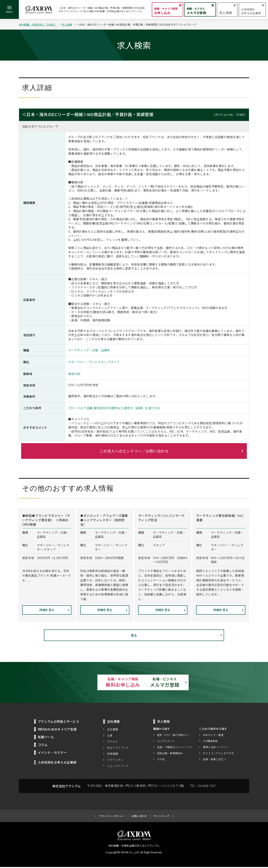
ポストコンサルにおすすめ (218, 754)
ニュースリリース (118, 767)
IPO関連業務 (210, 742)
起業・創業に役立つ (215, 760)
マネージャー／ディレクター (87, 362)
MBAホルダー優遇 (213, 736)
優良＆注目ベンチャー (216, 748)
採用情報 (113, 755)
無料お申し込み (88, 683)
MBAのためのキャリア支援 (57, 730)
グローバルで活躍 (80, 408)
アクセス (112, 743)
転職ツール (46, 738)
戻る (134, 635)
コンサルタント (166, 742)
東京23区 (75, 374)
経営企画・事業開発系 (170, 754)
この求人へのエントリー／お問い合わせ (134, 451)
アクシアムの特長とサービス (59, 722)
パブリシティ (115, 761)
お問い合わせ (139, 817)
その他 (161, 760)
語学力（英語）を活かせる (142, 408)
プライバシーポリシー (112, 817)
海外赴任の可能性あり (108, 408)
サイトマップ (161, 817)
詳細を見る (47, 610)
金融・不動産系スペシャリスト (175, 748)
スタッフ (114, 362)
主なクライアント (118, 749)
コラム (43, 746)
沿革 (110, 736)
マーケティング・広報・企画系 (89, 350)
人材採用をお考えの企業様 (57, 763)
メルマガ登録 (180, 683)
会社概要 (113, 730)
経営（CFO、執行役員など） (174, 736)
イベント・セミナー (52, 753)
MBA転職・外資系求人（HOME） (38, 24)
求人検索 (67, 24)
